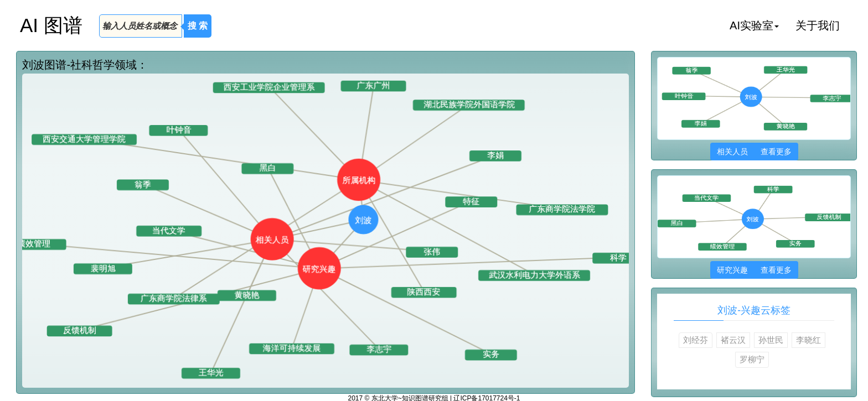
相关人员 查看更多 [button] (754, 152)
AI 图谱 (51, 25)
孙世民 (771, 340)
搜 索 (198, 26)
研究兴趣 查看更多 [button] (754, 270)
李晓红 (808, 340)
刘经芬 (696, 340)
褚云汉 (733, 340)
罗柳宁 (752, 359)
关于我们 (818, 25)
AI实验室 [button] (754, 25)
